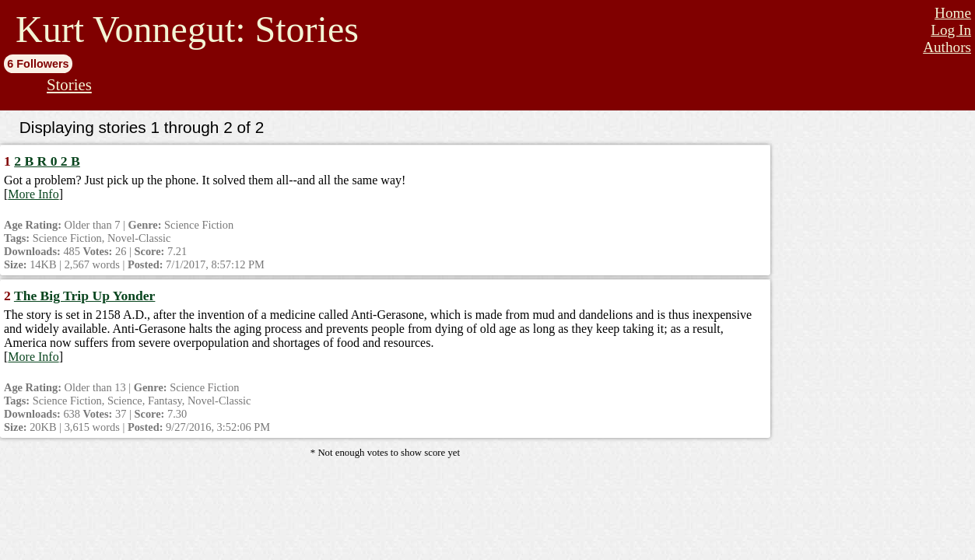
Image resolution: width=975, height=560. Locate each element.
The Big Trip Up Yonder (85, 296)
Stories (69, 84)
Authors (947, 47)
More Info (33, 194)
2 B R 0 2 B (47, 161)
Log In (951, 30)
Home (953, 13)
